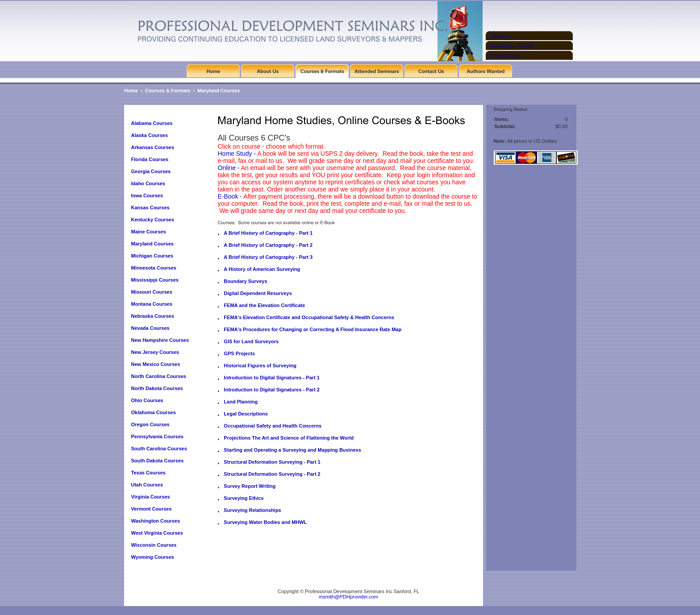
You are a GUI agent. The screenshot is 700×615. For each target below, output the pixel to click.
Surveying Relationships (252, 510)
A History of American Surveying (262, 269)
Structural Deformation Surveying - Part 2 (272, 474)
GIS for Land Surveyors (251, 341)
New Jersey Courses (155, 352)
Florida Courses (150, 159)
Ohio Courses (147, 400)
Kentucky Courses (153, 220)
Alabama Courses (152, 123)
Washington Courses (156, 521)
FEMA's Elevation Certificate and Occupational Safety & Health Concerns (309, 317)
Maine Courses (149, 232)
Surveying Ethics (244, 498)
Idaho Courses (148, 183)
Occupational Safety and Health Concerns (273, 426)
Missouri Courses (152, 292)
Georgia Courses (151, 171)
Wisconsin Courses (154, 545)
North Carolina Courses (159, 376)
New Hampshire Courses (160, 340)
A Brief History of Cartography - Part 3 (268, 257)
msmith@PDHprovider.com (348, 597)
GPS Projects (239, 353)
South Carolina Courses (159, 449)
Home (131, 91)
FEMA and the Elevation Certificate (264, 305)
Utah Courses (147, 485)
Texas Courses (148, 473)
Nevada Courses (150, 328)
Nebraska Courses (153, 316)
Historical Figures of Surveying (260, 366)
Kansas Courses (150, 208)
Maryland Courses (219, 91)
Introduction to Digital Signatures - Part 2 (272, 390)
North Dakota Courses (157, 388)
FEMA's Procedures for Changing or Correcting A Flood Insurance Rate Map (312, 329)
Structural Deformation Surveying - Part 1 (272, 462)
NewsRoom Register (513, 46)
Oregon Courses (150, 424)
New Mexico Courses (156, 364)
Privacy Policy (505, 56)
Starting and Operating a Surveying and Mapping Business (292, 450)
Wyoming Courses (153, 557)
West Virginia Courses (157, 533)
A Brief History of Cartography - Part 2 (268, 245)
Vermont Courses (152, 509)
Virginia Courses (151, 497)
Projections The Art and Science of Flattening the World (289, 438)
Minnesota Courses (154, 268)
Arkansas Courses (153, 147)
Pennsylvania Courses (157, 436)
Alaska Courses (150, 135)
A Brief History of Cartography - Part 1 (268, 233)
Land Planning (241, 402)
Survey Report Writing (250, 486)
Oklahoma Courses (154, 412)
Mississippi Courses (155, 280)
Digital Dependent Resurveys (258, 293)
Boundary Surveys (245, 281)
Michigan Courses (152, 256)
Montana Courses (152, 304)
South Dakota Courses (158, 461)
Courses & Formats (168, 91)
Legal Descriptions (246, 414)
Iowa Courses (147, 195)
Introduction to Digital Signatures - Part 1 (272, 378)
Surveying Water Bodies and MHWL (265, 522)
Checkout (500, 36)
